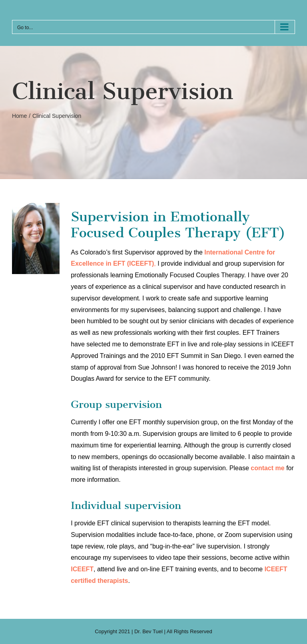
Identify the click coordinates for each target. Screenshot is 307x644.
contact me (267, 468)
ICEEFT (82, 569)
